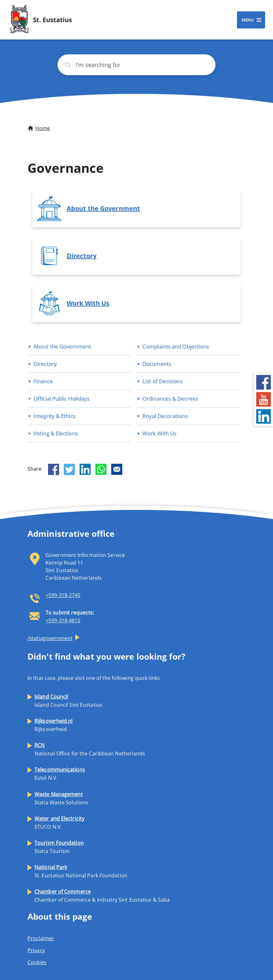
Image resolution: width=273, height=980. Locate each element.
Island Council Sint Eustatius (68, 701)
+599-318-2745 (63, 595)
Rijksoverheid (54, 725)
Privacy (36, 950)
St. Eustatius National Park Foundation (81, 871)
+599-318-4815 (63, 620)
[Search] (136, 65)
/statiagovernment (50, 638)
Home (43, 128)
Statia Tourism (59, 847)
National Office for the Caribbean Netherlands (90, 749)
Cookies (37, 962)
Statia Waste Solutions (61, 798)
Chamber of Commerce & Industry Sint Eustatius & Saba (102, 896)
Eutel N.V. (60, 774)
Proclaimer (41, 938)
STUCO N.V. (59, 823)
